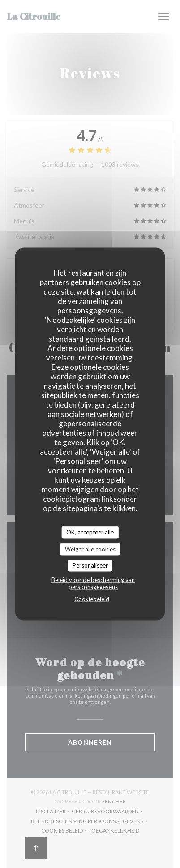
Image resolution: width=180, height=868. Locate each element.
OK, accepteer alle (90, 532)
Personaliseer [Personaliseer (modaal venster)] (90, 565)
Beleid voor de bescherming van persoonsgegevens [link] (93, 583)
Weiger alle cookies (90, 549)
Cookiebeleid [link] (92, 599)
